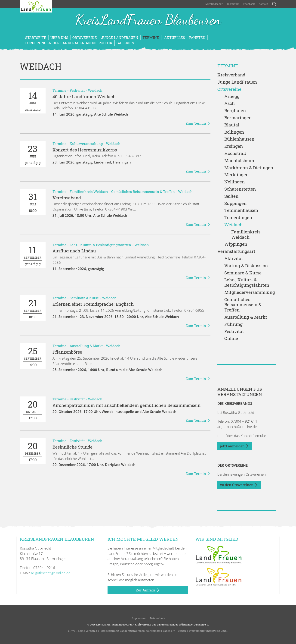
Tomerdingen (238, 218)
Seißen (231, 196)
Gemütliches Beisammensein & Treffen (143, 192)
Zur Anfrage (148, 590)
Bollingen (234, 132)
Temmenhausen (241, 210)
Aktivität (234, 259)
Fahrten (197, 38)
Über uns (59, 38)
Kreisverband (231, 75)
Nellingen (234, 182)
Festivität (77, 90)
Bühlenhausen (239, 139)
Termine (151, 38)
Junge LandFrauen (120, 38)
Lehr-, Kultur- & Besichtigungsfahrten (100, 245)
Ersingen (234, 146)
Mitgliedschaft (214, 4)
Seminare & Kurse (84, 298)
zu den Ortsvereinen (239, 485)
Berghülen (235, 111)
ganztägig (33, 101)
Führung (233, 324)
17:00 (33, 409)
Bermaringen (238, 118)
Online (231, 338)
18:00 (33, 202)
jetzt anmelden (235, 446)
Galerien (125, 43)
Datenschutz (157, 618)
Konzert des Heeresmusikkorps (85, 150)
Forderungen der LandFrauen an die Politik (69, 43)
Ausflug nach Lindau (74, 251)
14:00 (33, 356)
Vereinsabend (67, 198)
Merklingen (236, 175)
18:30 (33, 308)
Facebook (249, 4)
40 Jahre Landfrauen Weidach (84, 96)
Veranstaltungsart (236, 251)
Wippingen (236, 244)
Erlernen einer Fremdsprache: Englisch (93, 304)
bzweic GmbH (220, 631)
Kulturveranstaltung (86, 144)
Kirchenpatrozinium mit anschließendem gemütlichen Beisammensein (126, 405)
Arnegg (232, 96)
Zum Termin (198, 123)
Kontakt (263, 4)
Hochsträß (235, 153)
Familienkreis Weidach (89, 192)
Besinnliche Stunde (72, 447)
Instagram (233, 4)
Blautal (232, 125)
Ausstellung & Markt (86, 346)
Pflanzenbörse (67, 352)
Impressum (138, 618)
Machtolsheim (239, 161)
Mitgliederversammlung (250, 292)
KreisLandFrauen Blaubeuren (148, 20)
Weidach (95, 90)
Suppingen (235, 203)
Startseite (36, 38)
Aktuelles (174, 38)
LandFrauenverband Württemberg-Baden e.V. (148, 631)
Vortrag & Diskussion (246, 266)
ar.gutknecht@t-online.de (237, 427)
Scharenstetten (240, 189)
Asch (230, 103)
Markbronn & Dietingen (249, 168)
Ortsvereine (85, 38)
